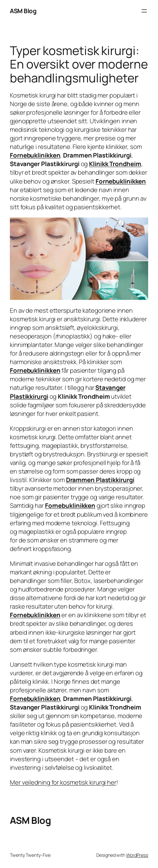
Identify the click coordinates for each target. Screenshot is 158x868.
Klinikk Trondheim (115, 164)
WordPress (137, 855)
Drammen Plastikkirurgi (100, 480)
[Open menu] (144, 11)
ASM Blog (23, 11)
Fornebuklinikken (35, 155)
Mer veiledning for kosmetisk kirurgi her (63, 782)
